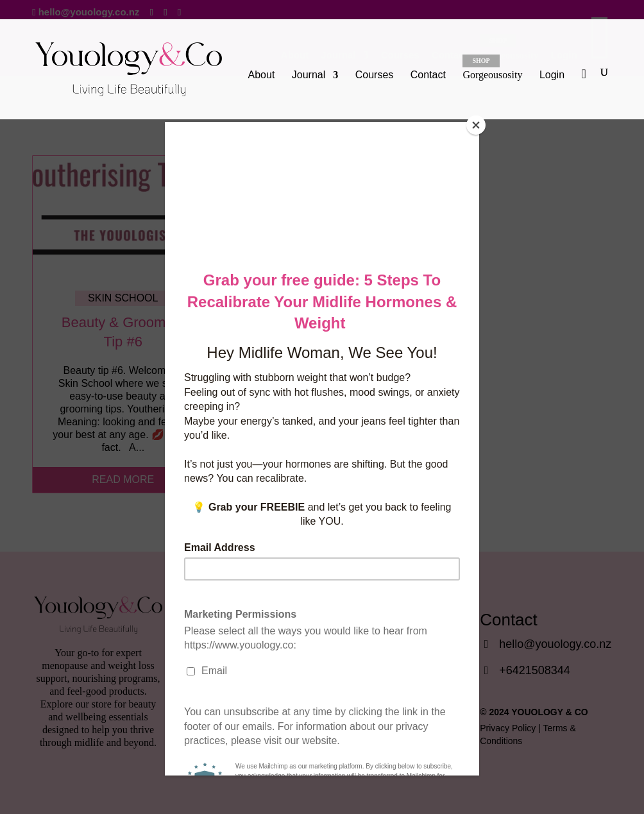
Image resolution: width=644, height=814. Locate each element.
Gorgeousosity (492, 67)
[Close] (476, 125)
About (262, 75)
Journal (309, 75)
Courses (375, 75)
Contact (428, 75)
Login (552, 75)
